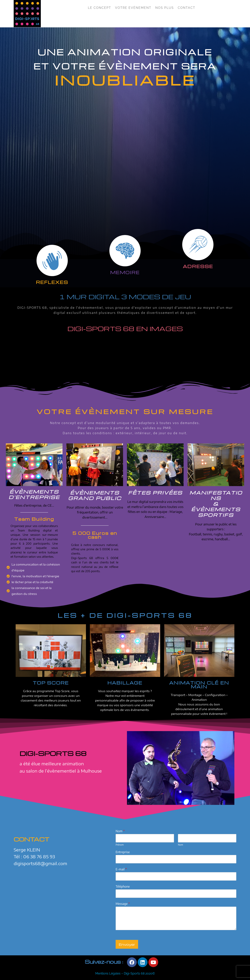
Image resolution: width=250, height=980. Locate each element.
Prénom (120, 845)
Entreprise (123, 852)
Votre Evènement (133, 8)
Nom (120, 831)
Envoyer (127, 944)
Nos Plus (165, 8)
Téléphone (123, 886)
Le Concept (100, 8)
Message (123, 904)
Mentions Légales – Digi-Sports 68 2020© (125, 973)
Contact (187, 8)
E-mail (121, 869)
